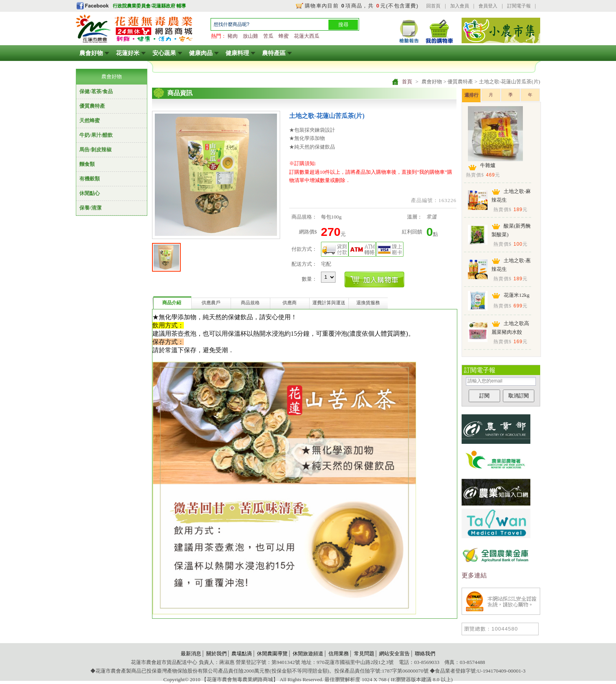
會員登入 (488, 6)
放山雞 (250, 36)
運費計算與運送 (329, 303)
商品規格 (250, 303)
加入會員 (460, 6)
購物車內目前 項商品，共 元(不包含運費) (362, 6)
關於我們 (216, 654)
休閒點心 (90, 193)
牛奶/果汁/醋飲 (96, 135)
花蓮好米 (128, 53)
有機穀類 (90, 179)
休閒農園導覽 (272, 654)
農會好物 (91, 53)
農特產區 (274, 53)
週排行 (471, 95)
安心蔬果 (164, 53)
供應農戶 (211, 303)
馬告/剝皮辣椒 (95, 150)
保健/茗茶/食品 (96, 91)
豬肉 (233, 36)
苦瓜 (268, 36)
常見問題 (364, 654)
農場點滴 (242, 654)
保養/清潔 (90, 208)
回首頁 (433, 6)
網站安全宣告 (394, 654)
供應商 (290, 303)
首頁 (407, 82)
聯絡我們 (425, 654)
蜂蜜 (284, 36)
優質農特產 (92, 106)
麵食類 (87, 164)
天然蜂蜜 (90, 120)
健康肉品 (201, 53)
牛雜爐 (488, 165)
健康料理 (237, 53)
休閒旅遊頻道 (308, 654)
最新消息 (191, 654)
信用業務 (339, 654)
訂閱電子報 (519, 6)
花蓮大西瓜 (307, 36)
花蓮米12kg (517, 295)
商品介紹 (172, 303)
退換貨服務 (368, 303)
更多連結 (474, 575)
